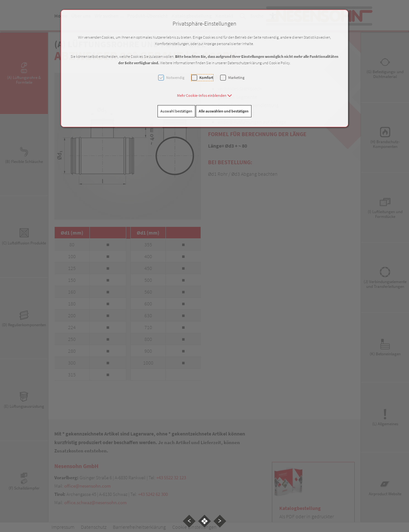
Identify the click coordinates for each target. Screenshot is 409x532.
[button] (204, 95)
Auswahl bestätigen (176, 111)
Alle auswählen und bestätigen (224, 111)
